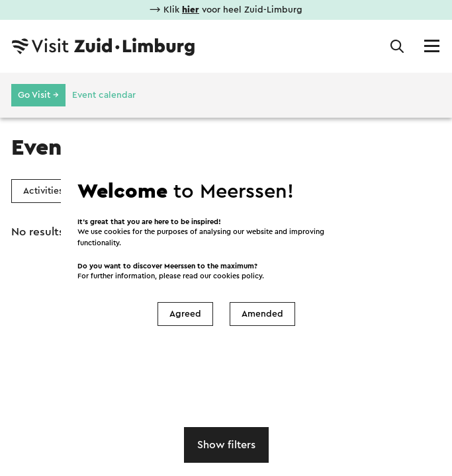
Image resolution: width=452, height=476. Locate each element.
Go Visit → (38, 95)
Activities (43, 191)
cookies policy (238, 276)
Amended (262, 314)
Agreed (185, 314)
